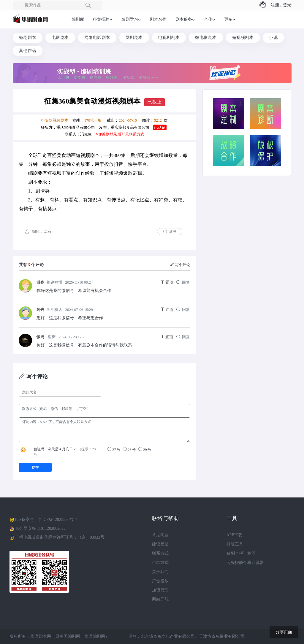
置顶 (167, 282)
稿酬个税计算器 (241, 553)
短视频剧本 (243, 38)
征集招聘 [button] (101, 19)
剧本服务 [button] (184, 19)
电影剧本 (60, 38)
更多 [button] (228, 19)
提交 (35, 468)
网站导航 (160, 599)
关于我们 (160, 572)
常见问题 (160, 535)
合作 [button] (208, 19)
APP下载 (235, 535)
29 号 (145, 449)
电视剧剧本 (169, 38)
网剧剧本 (134, 38)
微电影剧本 (206, 38)
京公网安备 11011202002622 (40, 528)
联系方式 (160, 553)
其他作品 (28, 51)
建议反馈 (160, 544)
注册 (275, 5)
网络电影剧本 (97, 38)
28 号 (129, 449)
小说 (273, 38)
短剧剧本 (28, 38)
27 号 (114, 449)
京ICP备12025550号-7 (57, 520)
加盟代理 (160, 590)
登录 (287, 5)
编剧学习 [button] (130, 19)
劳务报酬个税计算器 (245, 563)
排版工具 (235, 544)
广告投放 (160, 581)
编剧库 (78, 19)
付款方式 (160, 563)
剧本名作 (158, 19)
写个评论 (180, 265)
